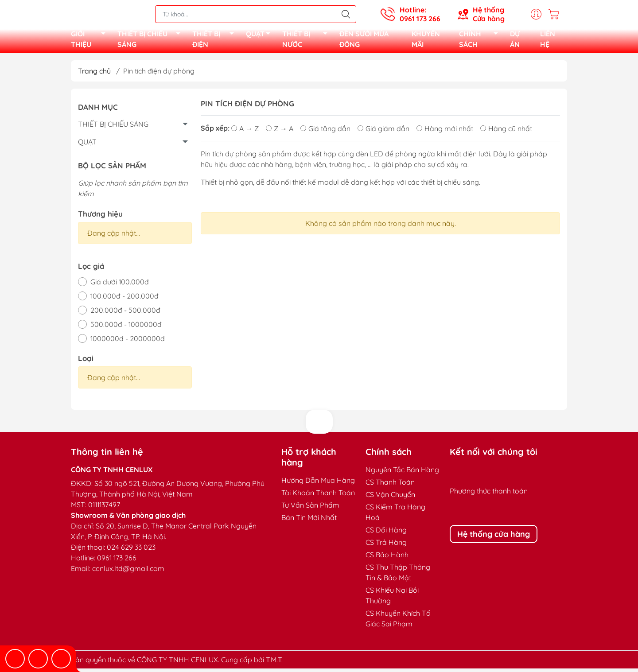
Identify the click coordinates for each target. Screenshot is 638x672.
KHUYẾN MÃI (426, 41)
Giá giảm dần (383, 132)
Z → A (280, 132)
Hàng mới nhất (445, 132)
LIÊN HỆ (548, 41)
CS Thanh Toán (390, 486)
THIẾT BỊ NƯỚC (307, 41)
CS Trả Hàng (386, 546)
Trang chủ (94, 74)
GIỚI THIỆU (91, 41)
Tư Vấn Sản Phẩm (310, 509)
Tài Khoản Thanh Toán (318, 496)
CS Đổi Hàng (386, 533)
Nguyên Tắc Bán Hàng (402, 473)
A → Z (245, 132)
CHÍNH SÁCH (481, 41)
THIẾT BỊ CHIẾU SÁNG (151, 41)
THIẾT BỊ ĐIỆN (216, 41)
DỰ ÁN (515, 41)
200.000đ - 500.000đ (125, 314)
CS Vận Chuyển (390, 498)
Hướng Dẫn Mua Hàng (318, 484)
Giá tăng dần (325, 132)
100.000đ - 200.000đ (124, 299)
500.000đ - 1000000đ (126, 328)
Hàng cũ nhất (506, 132)
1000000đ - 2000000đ (128, 342)
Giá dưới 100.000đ (120, 285)
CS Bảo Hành (387, 558)
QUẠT (261, 37)
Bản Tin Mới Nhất (309, 521)
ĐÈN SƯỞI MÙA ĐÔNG (364, 41)
